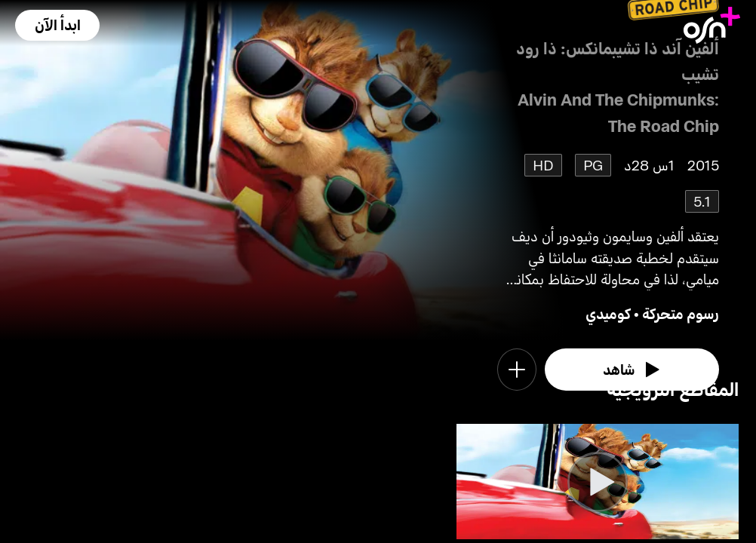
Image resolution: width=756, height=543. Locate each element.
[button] (57, 25)
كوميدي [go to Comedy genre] (608, 313)
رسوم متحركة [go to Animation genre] (681, 313)
